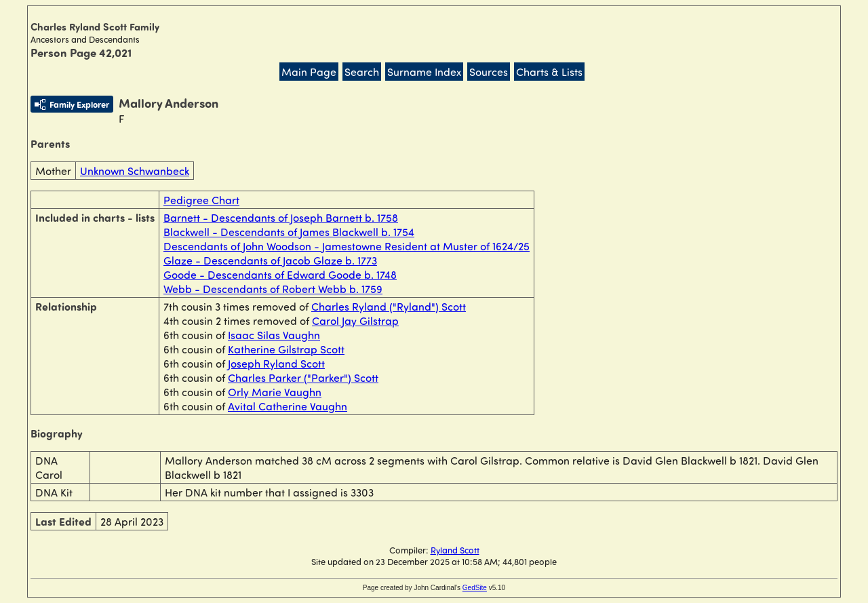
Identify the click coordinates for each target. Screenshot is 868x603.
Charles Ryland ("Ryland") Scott (389, 306)
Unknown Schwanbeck (135, 171)
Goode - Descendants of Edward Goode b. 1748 (280, 274)
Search (362, 72)
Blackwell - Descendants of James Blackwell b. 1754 (289, 232)
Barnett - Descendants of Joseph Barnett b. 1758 (281, 217)
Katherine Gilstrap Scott (286, 349)
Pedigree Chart (201, 200)
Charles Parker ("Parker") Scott (303, 377)
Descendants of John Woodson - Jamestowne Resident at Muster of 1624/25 (347, 246)
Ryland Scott (455, 550)
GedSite (475, 588)
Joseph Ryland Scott (276, 363)
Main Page (309, 72)
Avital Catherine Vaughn (288, 406)
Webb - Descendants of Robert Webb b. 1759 (273, 289)
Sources (489, 72)
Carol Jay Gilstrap (355, 320)
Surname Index (424, 72)
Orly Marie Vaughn (275, 392)
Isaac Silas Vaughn (274, 335)
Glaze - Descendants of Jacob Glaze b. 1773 (270, 260)
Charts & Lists (549, 72)
